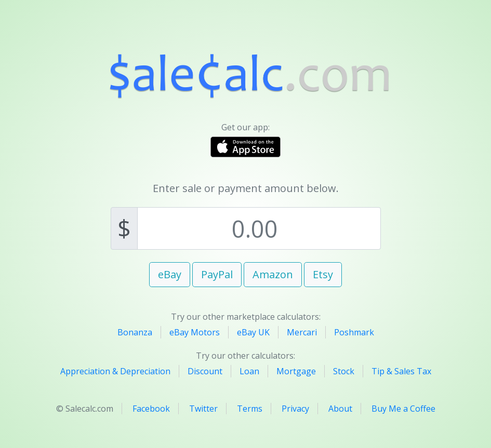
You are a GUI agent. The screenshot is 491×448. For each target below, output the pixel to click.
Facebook (151, 409)
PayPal (217, 274)
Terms (250, 409)
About (340, 409)
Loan (249, 371)
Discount (205, 371)
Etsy (323, 274)
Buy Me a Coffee (403, 409)
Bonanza (135, 332)
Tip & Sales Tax (401, 371)
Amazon (273, 274)
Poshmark (354, 332)
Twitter (203, 409)
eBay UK (253, 332)
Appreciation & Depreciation (115, 371)
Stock (344, 371)
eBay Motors (195, 332)
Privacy (295, 409)
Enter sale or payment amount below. (246, 188)
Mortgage (296, 371)
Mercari (302, 332)
